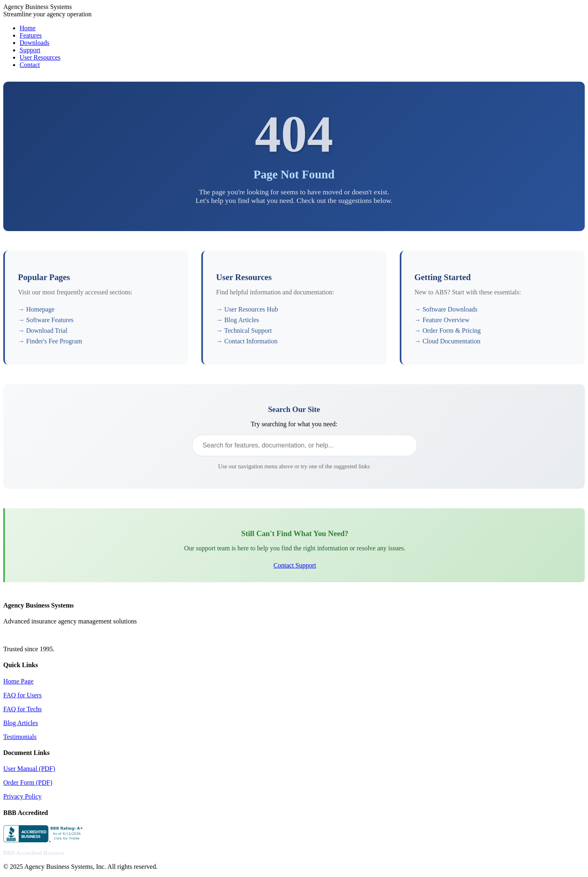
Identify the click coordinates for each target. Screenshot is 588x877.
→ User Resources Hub (247, 309)
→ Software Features (46, 320)
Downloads (35, 43)
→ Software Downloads (446, 309)
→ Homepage (36, 309)
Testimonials (20, 737)
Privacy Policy (22, 796)
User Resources (40, 57)
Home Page (18, 681)
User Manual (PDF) (29, 769)
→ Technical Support (244, 331)
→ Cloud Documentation (448, 341)
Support (30, 50)
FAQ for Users (22, 695)
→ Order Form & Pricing (448, 331)
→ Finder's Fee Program (50, 341)
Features (31, 35)
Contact (30, 65)
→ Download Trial (43, 331)
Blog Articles (21, 723)
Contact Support (295, 565)
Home (28, 28)
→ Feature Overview (442, 320)
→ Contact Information (247, 341)
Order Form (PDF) (28, 782)
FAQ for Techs (22, 709)
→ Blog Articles (237, 320)
